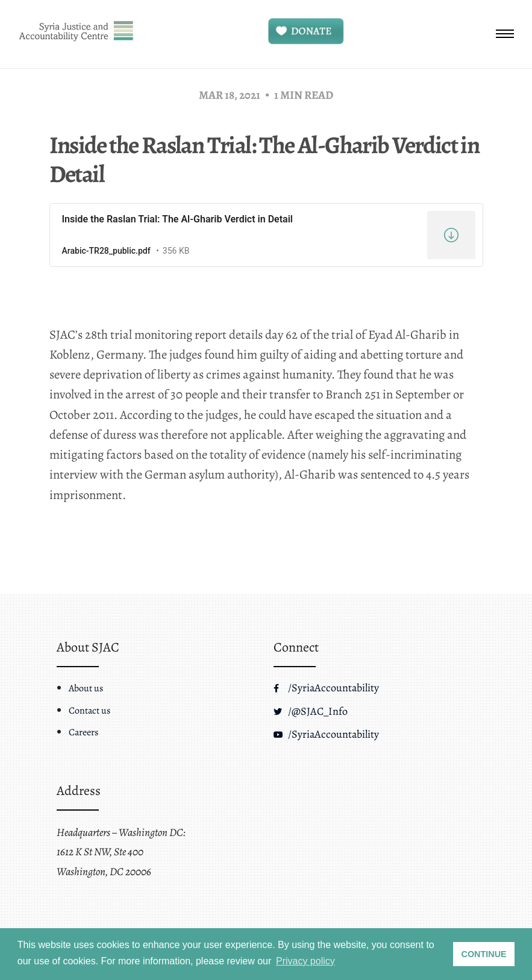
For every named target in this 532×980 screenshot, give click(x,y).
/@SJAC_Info (311, 711)
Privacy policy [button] (305, 961)
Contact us (89, 711)
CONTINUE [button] (484, 954)
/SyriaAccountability (326, 688)
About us (86, 688)
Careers (83, 732)
